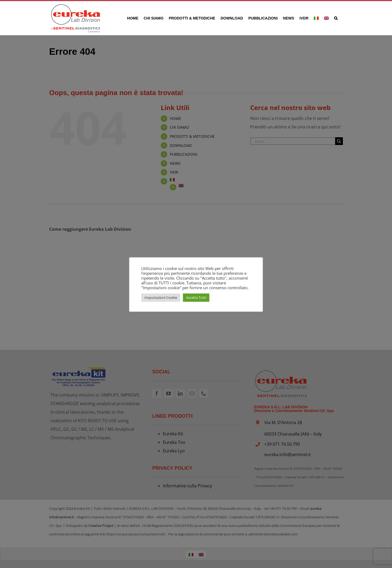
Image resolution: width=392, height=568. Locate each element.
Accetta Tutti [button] (196, 297)
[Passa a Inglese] (326, 18)
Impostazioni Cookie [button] (161, 297)
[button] (336, 18)
